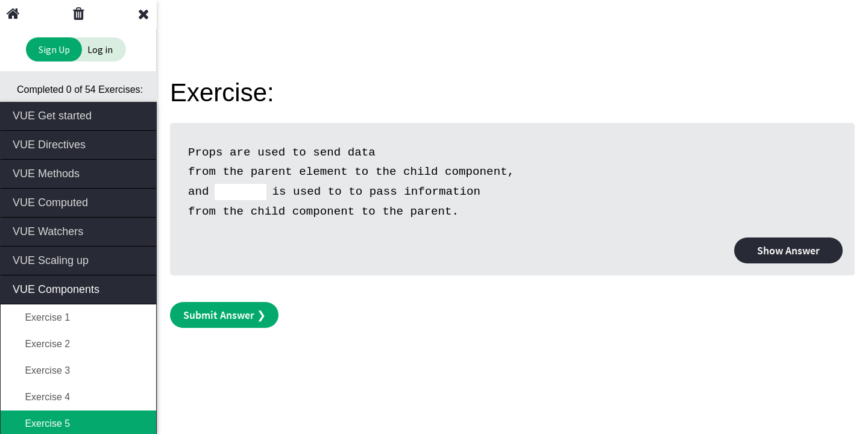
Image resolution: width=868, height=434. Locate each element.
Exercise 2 (41, 344)
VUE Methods (79, 173)
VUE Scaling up (79, 259)
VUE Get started (79, 115)
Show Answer (788, 250)
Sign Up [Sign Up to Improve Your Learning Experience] (54, 49)
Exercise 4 (41, 397)
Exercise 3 (41, 370)
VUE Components (79, 288)
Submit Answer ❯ (225, 315)
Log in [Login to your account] (100, 49)
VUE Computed (79, 202)
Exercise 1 (41, 317)
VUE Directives (79, 144)
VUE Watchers (79, 231)
